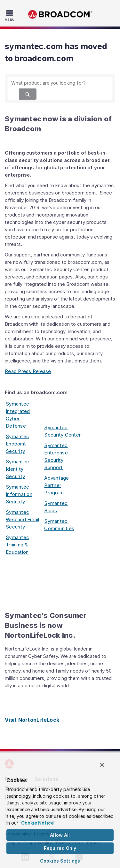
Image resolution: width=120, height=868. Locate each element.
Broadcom (60, 15)
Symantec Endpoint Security (17, 444)
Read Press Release (28, 371)
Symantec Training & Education (17, 545)
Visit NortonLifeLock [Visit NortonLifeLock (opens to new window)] (32, 720)
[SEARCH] (60, 83)
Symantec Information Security (19, 494)
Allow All (60, 835)
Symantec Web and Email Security (22, 519)
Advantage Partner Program (56, 485)
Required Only (60, 848)
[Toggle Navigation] (10, 15)
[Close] (102, 765)
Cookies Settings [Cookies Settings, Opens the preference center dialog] (60, 861)
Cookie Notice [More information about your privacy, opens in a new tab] (37, 823)
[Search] (28, 94)
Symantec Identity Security (17, 469)
